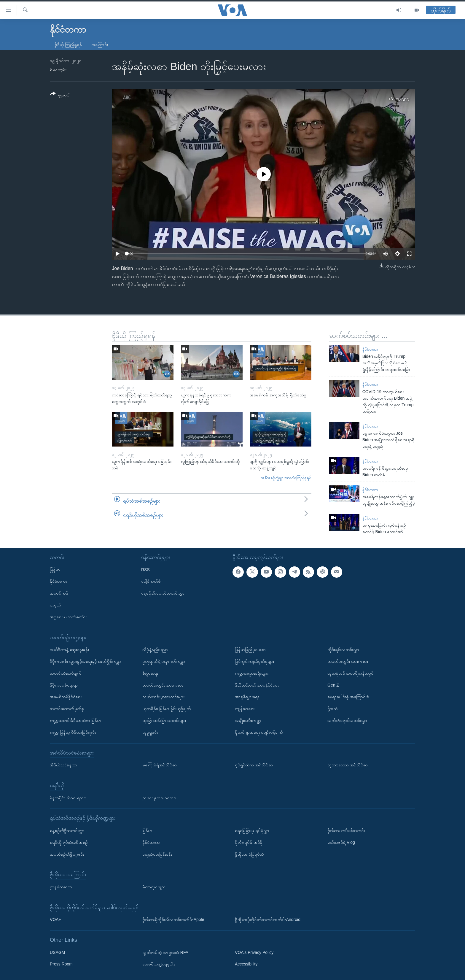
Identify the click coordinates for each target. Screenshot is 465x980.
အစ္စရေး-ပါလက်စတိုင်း (68, 617)
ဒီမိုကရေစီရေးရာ (64, 685)
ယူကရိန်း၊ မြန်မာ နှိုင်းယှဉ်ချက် (167, 709)
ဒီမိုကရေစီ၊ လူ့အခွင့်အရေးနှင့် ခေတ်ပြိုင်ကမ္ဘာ (85, 661)
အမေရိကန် (59, 593)
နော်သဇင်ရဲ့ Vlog (341, 842)
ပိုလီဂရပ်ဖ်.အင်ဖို (249, 842)
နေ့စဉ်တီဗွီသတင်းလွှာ (67, 830)
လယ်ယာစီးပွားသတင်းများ (163, 697)
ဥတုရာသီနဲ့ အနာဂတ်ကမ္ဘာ (164, 661)
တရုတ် (55, 605)
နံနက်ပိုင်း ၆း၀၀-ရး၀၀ (68, 798)
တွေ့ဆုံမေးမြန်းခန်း (157, 854)
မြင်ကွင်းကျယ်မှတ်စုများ (254, 661)
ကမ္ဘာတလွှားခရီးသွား (252, 673)
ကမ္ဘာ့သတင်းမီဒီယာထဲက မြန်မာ (76, 720)
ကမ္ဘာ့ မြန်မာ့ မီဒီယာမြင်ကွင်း (73, 732)
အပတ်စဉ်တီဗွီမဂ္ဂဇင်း (67, 854)
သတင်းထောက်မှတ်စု (67, 709)
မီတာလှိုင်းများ (154, 887)
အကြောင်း (100, 45)
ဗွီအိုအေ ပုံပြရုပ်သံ (249, 854)
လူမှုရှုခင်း (150, 732)
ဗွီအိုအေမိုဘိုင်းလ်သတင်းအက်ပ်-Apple (173, 920)
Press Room (61, 964)
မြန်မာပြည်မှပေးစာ (250, 650)
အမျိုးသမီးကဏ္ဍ (248, 720)
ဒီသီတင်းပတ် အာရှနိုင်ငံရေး (257, 685)
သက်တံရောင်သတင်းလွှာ (347, 720)
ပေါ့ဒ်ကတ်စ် (151, 582)
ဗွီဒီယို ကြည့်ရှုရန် (68, 45)
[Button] (60, 95)
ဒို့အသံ (333, 709)
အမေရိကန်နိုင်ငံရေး (66, 697)
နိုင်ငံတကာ (370, 349)
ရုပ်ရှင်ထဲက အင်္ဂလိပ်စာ (254, 765)
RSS (145, 570)
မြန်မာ (55, 570)
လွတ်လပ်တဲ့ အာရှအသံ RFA (165, 952)
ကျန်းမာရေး (245, 709)
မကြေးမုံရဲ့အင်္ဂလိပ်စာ (160, 765)
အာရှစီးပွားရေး (247, 697)
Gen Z (333, 685)
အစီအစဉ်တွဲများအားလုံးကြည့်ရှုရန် (286, 478)
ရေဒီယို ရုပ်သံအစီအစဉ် (69, 842)
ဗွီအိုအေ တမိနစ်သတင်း (346, 830)
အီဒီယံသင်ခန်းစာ (63, 765)
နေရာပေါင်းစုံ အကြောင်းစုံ (348, 697)
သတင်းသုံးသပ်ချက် (66, 673)
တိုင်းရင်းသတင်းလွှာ (343, 650)
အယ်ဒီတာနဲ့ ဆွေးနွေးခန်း (69, 650)
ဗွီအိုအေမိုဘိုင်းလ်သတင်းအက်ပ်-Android (268, 920)
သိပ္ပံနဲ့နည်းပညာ (155, 650)
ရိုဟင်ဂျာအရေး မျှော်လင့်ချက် (259, 732)
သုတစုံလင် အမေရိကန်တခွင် (350, 673)
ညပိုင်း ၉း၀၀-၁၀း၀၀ (159, 798)
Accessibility (246, 964)
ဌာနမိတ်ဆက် (61, 887)
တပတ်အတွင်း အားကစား (163, 685)
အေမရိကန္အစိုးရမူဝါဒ (159, 964)
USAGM (57, 952)
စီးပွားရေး (150, 673)
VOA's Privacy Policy (254, 952)
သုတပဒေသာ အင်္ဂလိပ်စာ (348, 765)
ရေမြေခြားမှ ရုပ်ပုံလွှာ (252, 830)
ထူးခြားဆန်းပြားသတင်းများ (164, 720)
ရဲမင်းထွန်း (58, 70)
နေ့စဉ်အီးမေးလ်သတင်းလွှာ (163, 593)
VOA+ (55, 920)
